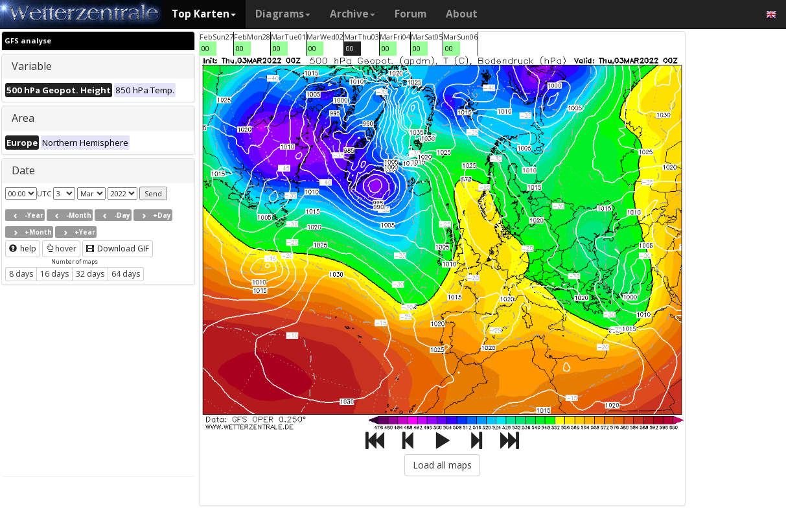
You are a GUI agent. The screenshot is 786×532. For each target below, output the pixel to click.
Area (23, 118)
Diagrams (283, 14)
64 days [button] (126, 274)
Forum (410, 14)
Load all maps (442, 465)
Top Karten (204, 14)
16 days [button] (54, 274)
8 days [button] (21, 274)
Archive (353, 14)
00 (205, 48)
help (23, 249)
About (462, 14)
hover (61, 249)
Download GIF (118, 249)
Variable (32, 66)
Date (23, 170)
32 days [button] (90, 274)
